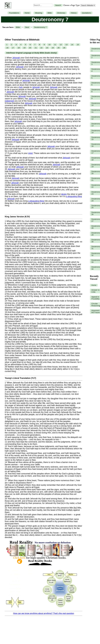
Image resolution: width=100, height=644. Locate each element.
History (74, 13)
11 (55, 45)
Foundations (14, 13)
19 (24, 48)
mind (30, 153)
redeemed (9, 101)
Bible (50, 13)
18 (19, 48)
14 (72, 45)
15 (78, 45)
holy (21, 87)
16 (7, 48)
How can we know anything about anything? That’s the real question (44, 613)
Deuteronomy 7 (40, 27)
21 (36, 48)
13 (66, 45)
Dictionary (61, 13)
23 (47, 48)
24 (53, 48)
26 (64, 48)
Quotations (86, 13)
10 (49, 45)
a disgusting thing (74, 196)
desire (64, 194)
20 (30, 48)
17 (13, 48)
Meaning (39, 13)
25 (58, 48)
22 (41, 48)
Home (27, 13)
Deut (27, 27)
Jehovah (16, 58)
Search (58, 5)
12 (61, 45)
